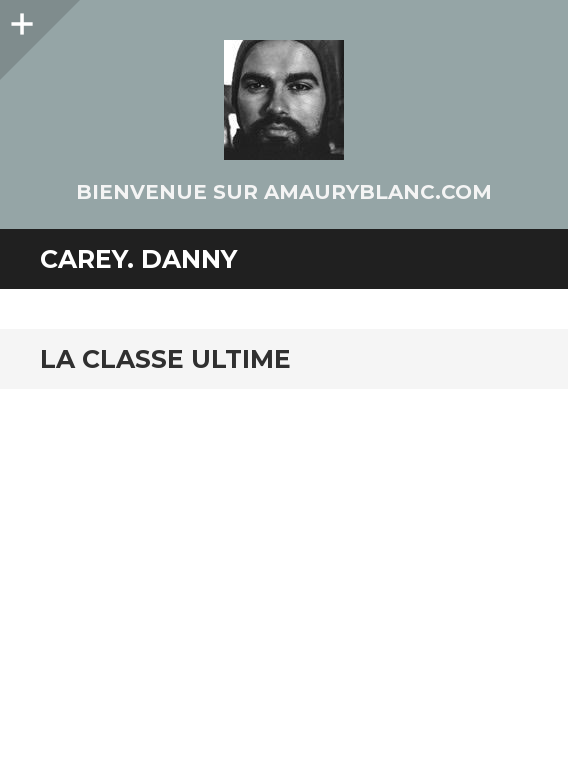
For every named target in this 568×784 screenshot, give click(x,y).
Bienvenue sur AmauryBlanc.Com (284, 192)
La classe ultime (165, 359)
